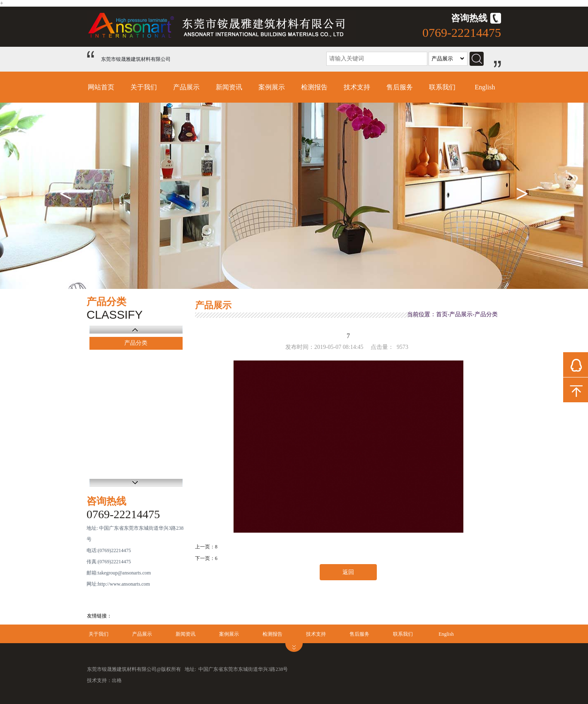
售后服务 (400, 87)
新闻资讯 (229, 87)
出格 (117, 680)
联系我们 (442, 87)
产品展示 (186, 87)
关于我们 (144, 87)
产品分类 (136, 343)
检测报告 (314, 87)
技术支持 (357, 87)
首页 (442, 314)
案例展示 (272, 87)
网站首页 (101, 87)
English (485, 87)
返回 (348, 572)
